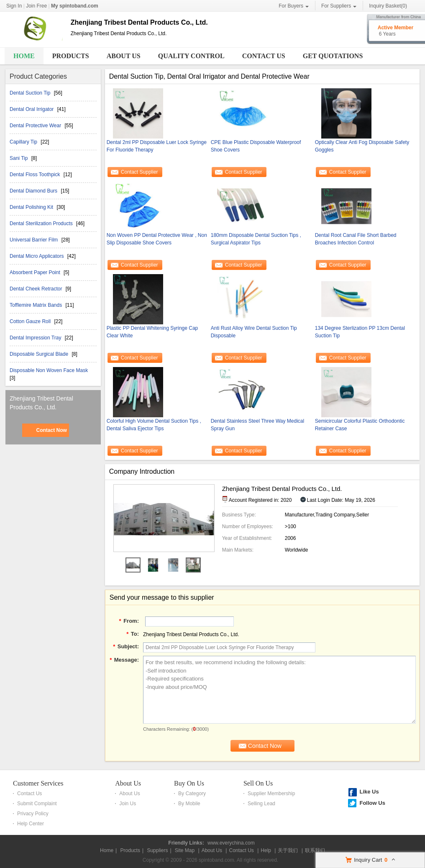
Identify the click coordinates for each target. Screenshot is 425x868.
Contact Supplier (140, 172)
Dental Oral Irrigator (32, 109)
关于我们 (288, 850)
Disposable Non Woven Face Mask (49, 370)
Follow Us (372, 803)
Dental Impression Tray (36, 338)
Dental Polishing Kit (32, 207)
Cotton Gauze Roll (31, 321)
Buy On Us (189, 783)
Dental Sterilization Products (42, 223)
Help (266, 850)
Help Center (31, 824)
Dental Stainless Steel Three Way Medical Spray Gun (257, 425)
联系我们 (315, 850)
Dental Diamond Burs (34, 191)
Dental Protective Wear (36, 126)
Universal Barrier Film (35, 240)
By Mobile (189, 804)
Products (71, 56)
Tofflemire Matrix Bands (37, 305)
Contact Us (264, 56)
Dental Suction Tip (31, 93)
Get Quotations (333, 56)
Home (24, 56)
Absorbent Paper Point (36, 272)
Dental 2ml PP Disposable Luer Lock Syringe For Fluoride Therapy (157, 146)
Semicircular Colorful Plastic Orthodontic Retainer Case (360, 425)
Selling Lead (261, 804)
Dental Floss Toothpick (36, 175)
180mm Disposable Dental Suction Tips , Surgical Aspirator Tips (256, 239)
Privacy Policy (33, 814)
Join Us (128, 804)
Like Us (369, 792)
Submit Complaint (37, 804)
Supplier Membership (271, 794)
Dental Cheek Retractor (37, 289)
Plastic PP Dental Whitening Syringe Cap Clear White (152, 332)
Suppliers (157, 850)
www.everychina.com (231, 843)
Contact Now (51, 430)
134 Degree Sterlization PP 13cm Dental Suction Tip (360, 332)
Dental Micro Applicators (37, 256)
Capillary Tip (24, 142)
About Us (124, 56)
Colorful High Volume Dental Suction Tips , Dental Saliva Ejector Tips (154, 425)
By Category (192, 794)
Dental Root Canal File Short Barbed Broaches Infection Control (356, 239)
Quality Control (191, 56)
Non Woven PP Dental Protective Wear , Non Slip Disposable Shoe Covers (157, 239)
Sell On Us (258, 783)
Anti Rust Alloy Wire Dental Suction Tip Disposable (254, 332)
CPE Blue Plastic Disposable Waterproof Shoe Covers (256, 146)
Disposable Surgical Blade (40, 354)
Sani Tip (19, 158)
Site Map (185, 850)
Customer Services (38, 783)
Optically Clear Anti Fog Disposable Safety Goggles (362, 146)
